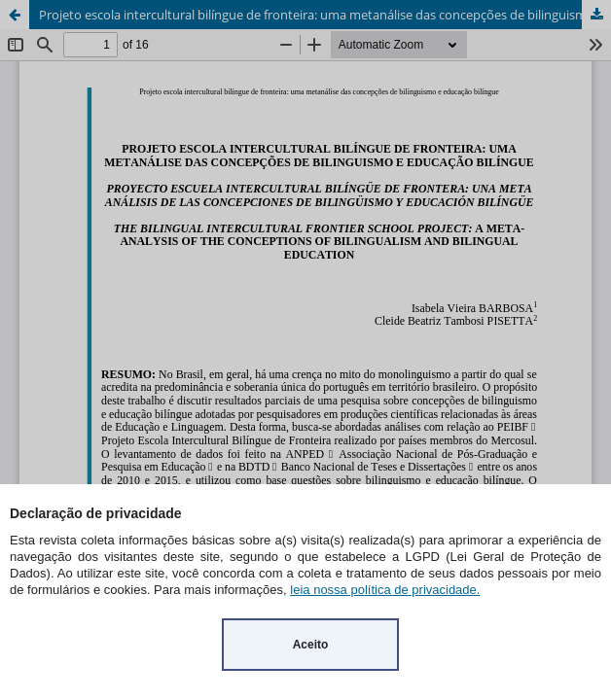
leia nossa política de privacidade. (385, 590)
